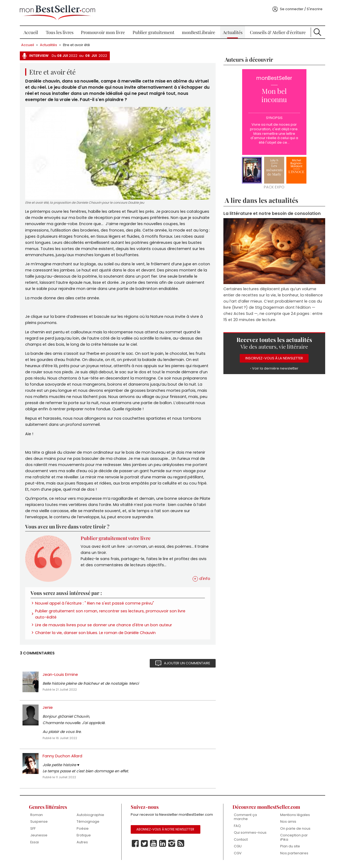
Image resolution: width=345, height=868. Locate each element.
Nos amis (288, 822)
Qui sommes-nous (250, 832)
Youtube (153, 844)
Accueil (31, 32)
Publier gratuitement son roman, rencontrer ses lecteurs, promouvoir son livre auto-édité (110, 614)
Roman (37, 815)
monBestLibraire (198, 32)
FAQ (237, 826)
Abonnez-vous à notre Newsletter (165, 829)
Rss (181, 844)
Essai (35, 842)
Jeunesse (39, 835)
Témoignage (88, 822)
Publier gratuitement (153, 32)
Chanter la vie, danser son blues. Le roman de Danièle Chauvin (95, 633)
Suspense (39, 822)
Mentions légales (295, 815)
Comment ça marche (245, 817)
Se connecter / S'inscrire (301, 9)
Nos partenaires (294, 853)
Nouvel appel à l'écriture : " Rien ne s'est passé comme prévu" (95, 603)
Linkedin (163, 844)
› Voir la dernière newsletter (274, 368)
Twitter (144, 844)
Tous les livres (60, 32)
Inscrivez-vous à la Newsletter (274, 358)
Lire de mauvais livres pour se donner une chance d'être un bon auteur (104, 625)
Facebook (135, 844)
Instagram (172, 844)
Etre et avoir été (76, 45)
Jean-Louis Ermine (60, 675)
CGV (238, 853)
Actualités (233, 32)
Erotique (84, 835)
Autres (82, 842)
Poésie (83, 828)
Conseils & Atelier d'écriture (278, 32)
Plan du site (290, 846)
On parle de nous (295, 828)
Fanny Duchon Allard (62, 756)
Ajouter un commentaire (187, 663)
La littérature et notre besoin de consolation (272, 213)
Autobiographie (90, 815)
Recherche (317, 32)
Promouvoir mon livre (103, 32)
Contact (241, 839)
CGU (238, 846)
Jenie (48, 707)
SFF (33, 828)
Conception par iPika (294, 837)
